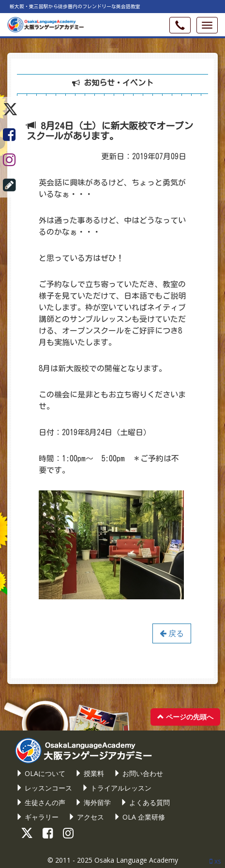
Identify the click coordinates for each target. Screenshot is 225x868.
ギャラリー (37, 817)
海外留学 (93, 802)
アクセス (86, 817)
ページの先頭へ (185, 717)
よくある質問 (145, 802)
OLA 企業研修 (139, 817)
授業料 (90, 773)
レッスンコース (44, 788)
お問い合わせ (138, 773)
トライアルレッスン (117, 788)
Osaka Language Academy (136, 860)
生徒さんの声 (41, 802)
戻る (172, 633)
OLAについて (41, 773)
